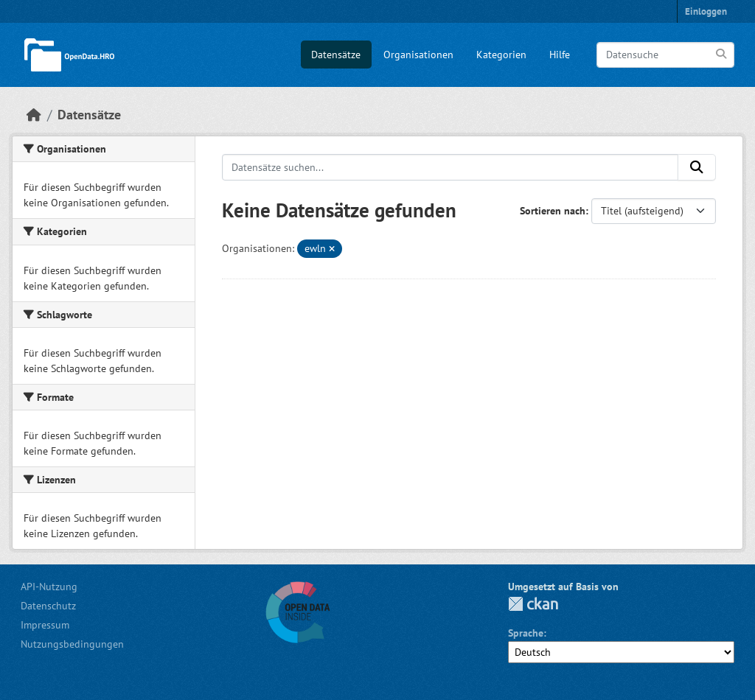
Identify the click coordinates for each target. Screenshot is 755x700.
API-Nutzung (49, 587)
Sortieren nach (553, 211)
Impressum (45, 625)
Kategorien (501, 55)
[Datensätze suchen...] (450, 167)
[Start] (34, 115)
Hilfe (560, 55)
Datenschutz (48, 606)
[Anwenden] (722, 54)
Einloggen (706, 11)
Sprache (526, 633)
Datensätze (336, 55)
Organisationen (418, 55)
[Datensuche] (665, 55)
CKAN (533, 604)
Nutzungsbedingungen (72, 644)
